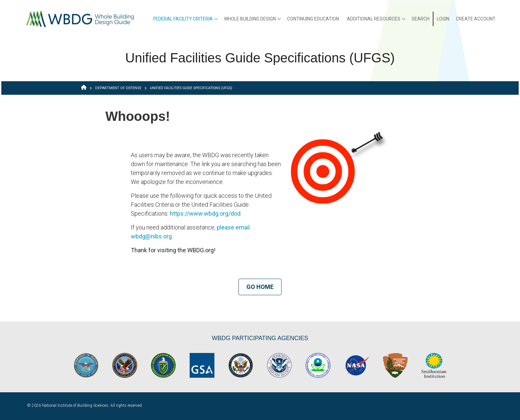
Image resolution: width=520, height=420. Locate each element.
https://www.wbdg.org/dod (205, 213)
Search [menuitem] (421, 19)
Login (443, 19)
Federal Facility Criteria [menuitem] (186, 21)
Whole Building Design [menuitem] (252, 21)
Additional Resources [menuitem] (376, 21)
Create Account (476, 19)
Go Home (260, 287)
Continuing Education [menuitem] (313, 19)
